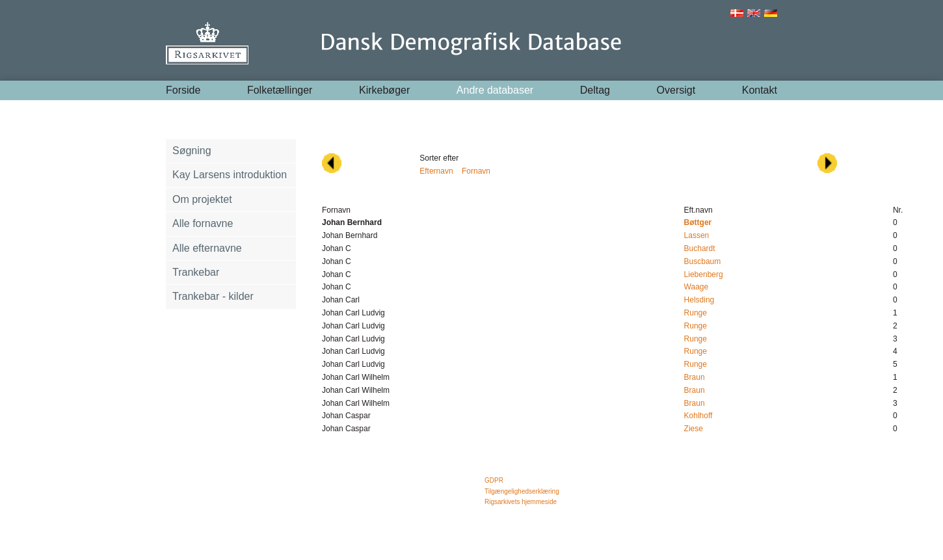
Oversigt (676, 90)
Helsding (699, 300)
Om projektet (202, 199)
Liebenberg (704, 274)
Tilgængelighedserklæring (522, 491)
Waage (697, 287)
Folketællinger (280, 90)
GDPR (494, 480)
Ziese (694, 429)
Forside (183, 90)
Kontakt (760, 90)
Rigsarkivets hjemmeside (521, 502)
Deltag (595, 90)
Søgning (192, 151)
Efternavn (436, 171)
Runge (696, 313)
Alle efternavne (207, 248)
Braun (695, 377)
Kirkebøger (384, 90)
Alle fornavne (203, 223)
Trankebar (196, 272)
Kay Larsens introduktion (230, 175)
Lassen (697, 235)
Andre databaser (495, 90)
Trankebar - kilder (213, 296)
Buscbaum (703, 261)
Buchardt (700, 248)
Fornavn (476, 171)
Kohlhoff (698, 416)
